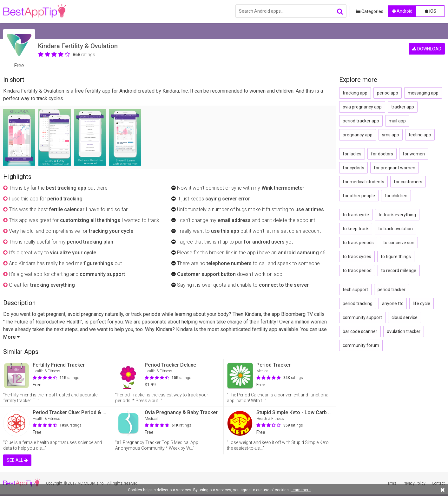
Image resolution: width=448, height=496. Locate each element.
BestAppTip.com (36, 11)
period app (388, 93)
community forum (361, 345)
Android (402, 11)
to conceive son (399, 243)
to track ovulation (395, 229)
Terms (391, 483)
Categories (367, 11)
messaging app (423, 93)
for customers (408, 182)
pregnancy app (358, 135)
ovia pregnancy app (362, 107)
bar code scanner (360, 331)
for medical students (363, 182)
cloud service (405, 317)
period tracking (358, 303)
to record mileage (399, 271)
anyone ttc (393, 303)
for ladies (352, 154)
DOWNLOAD (427, 48)
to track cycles (357, 257)
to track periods (358, 243)
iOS (431, 11)
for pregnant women (395, 168)
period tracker (392, 290)
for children (396, 196)
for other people (359, 196)
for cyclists (353, 168)
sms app (391, 135)
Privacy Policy (414, 483)
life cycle (422, 303)
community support (362, 317)
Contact (438, 483)
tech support (355, 290)
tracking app (355, 93)
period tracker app (361, 121)
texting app (420, 135)
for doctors (382, 154)
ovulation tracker (404, 331)
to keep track (356, 229)
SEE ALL (17, 460)
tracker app (403, 107)
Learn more (301, 490)
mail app (397, 121)
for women (414, 154)
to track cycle (356, 215)
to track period (357, 271)
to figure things (396, 257)
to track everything (397, 215)
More (11, 337)
